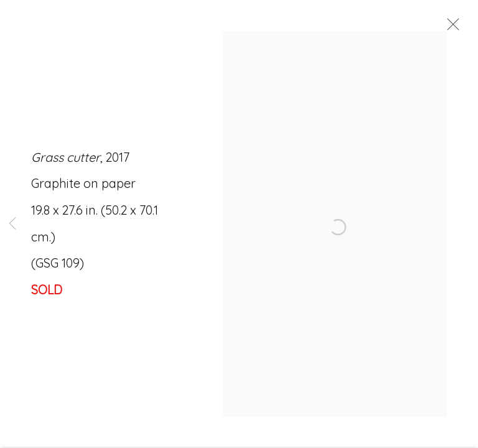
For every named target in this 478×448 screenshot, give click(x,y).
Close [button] (452, 28)
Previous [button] (12, 224)
